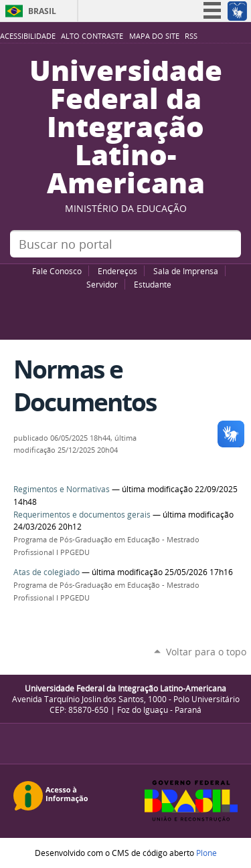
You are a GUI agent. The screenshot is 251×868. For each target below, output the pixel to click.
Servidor (102, 284)
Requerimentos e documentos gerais (82, 515)
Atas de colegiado (47, 572)
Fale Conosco (57, 271)
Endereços (117, 271)
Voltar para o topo (206, 652)
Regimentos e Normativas (62, 489)
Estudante (153, 284)
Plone (206, 853)
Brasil (42, 11)
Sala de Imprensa (186, 271)
